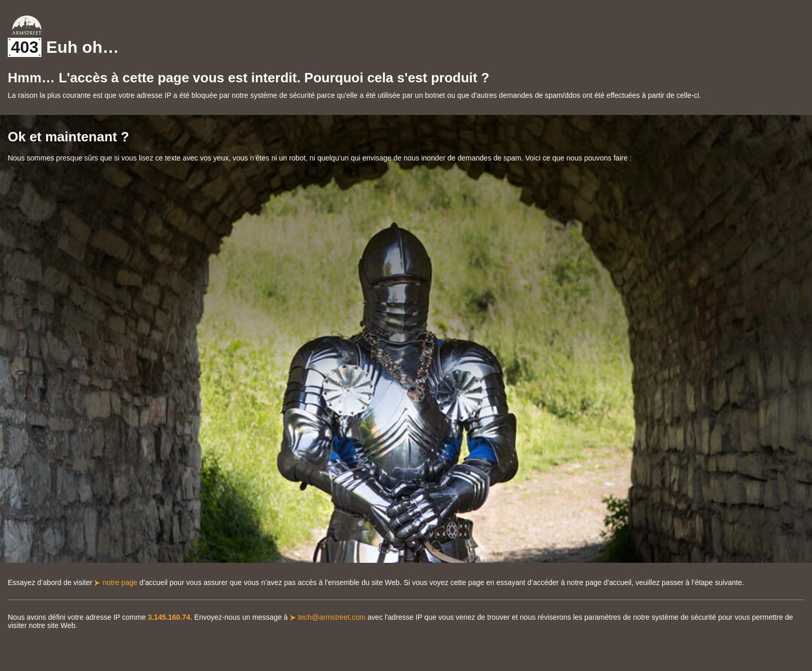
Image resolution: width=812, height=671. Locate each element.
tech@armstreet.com (332, 617)
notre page (120, 582)
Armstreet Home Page (27, 25)
